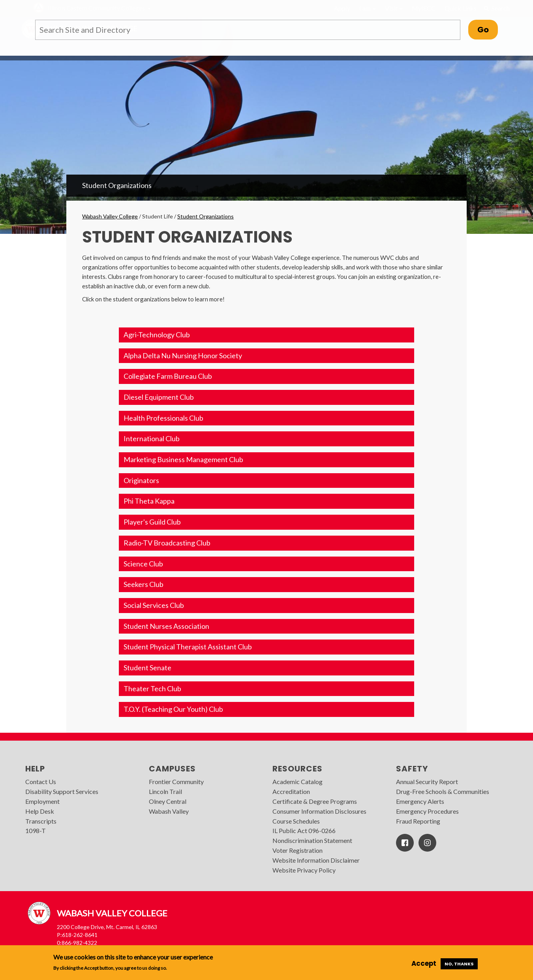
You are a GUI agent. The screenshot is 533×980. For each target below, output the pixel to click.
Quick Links (461, 8)
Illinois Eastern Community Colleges (96, 8)
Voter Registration (297, 850)
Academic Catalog (297, 782)
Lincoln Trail (165, 791)
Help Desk (40, 811)
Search (497, 8)
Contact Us (41, 782)
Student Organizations (117, 185)
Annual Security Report (427, 782)
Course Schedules (296, 821)
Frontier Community (176, 782)
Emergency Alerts (420, 801)
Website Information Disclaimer (316, 860)
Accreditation (291, 791)
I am (368, 8)
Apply (342, 8)
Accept (424, 963)
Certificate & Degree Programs (315, 801)
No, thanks (459, 964)
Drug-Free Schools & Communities (443, 791)
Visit (394, 8)
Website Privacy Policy (304, 870)
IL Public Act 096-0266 (304, 830)
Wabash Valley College (110, 216)
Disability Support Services (62, 791)
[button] (266, 335)
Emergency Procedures (427, 811)
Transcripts (41, 821)
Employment (42, 801)
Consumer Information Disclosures (319, 811)
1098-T (36, 830)
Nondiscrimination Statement (312, 840)
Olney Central (168, 801)
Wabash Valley (169, 811)
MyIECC (424, 8)
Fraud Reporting (418, 821)
